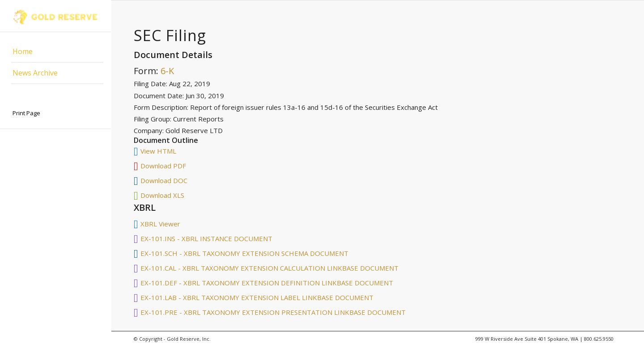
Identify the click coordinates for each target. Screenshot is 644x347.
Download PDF (163, 166)
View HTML (158, 151)
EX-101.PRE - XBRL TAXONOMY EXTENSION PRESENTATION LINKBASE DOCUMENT (273, 312)
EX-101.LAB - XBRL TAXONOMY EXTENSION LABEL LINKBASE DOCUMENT (257, 297)
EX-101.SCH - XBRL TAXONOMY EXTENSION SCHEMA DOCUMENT (244, 253)
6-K (167, 71)
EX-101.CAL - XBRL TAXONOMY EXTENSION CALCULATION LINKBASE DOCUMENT (269, 268)
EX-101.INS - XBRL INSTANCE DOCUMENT (206, 238)
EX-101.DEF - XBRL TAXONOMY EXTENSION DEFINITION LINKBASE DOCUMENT (267, 283)
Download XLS (162, 195)
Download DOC (164, 180)
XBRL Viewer (160, 224)
